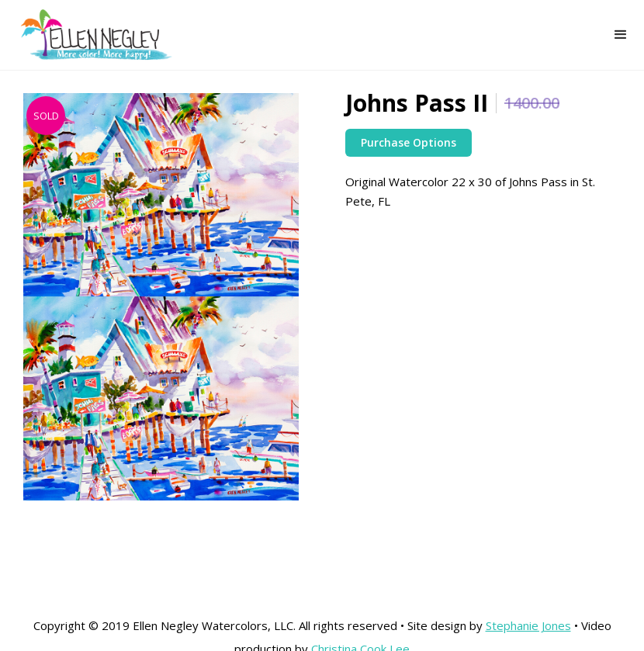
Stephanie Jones (528, 625)
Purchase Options (409, 142)
